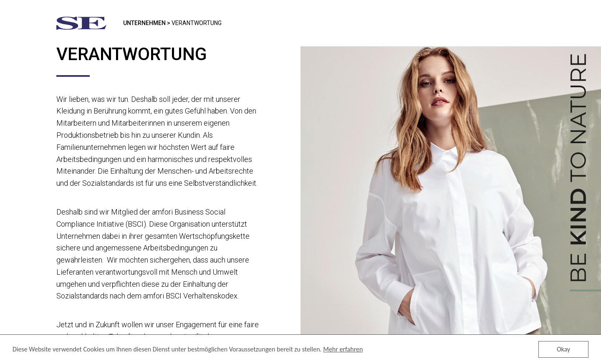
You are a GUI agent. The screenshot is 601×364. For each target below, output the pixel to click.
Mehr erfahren (343, 350)
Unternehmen (144, 23)
